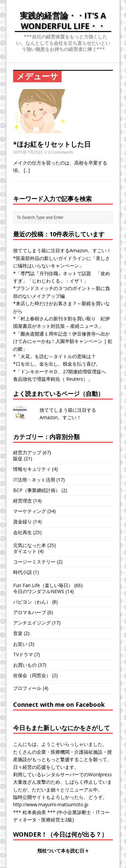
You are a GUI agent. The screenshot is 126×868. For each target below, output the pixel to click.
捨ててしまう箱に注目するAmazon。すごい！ (62, 250)
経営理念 (23, 501)
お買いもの (25, 665)
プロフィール (27, 688)
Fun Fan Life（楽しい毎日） (43, 585)
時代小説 (23, 572)
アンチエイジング (32, 623)
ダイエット (25, 551)
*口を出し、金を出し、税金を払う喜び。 (57, 364)
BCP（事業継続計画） (37, 490)
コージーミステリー (34, 562)
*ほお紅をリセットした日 (52, 144)
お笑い (20, 644)
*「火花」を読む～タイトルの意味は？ (54, 356)
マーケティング (30, 511)
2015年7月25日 (28, 152)
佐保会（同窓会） (32, 675)
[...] (27, 170)
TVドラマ (23, 654)
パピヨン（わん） (32, 602)
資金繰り (23, 522)
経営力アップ (27, 452)
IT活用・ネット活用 (34, 480)
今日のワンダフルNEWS (39, 591)
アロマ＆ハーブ (30, 612)
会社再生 (23, 532)
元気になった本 (30, 545)
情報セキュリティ (32, 469)
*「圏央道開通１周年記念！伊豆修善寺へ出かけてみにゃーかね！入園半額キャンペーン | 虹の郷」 (63, 341)
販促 (18, 458)
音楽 (18, 633)
